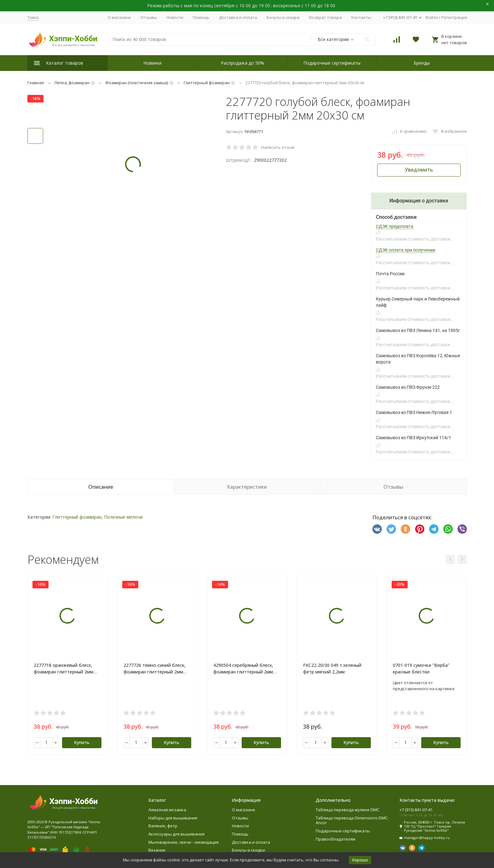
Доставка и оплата (238, 17)
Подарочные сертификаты (332, 63)
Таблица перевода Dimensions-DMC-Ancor (352, 820)
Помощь (201, 17)
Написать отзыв (278, 147)
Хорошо (360, 860)
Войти (432, 17)
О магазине (119, 17)
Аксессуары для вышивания (176, 834)
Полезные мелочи (123, 517)
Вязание (157, 850)
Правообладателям (336, 839)
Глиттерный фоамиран (207, 83)
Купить (82, 742)
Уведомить (419, 170)
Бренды (422, 63)
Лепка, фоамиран (72, 83)
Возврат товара (325, 17)
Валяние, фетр (163, 826)
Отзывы (149, 17)
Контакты (361, 17)
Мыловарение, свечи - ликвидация (184, 842)
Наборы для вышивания (173, 818)
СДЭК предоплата (395, 226)
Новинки (152, 63)
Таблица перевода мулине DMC (348, 810)
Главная (36, 83)
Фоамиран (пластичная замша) (137, 83)
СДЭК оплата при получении (405, 250)
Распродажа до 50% (242, 63)
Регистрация (454, 17)
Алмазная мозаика (167, 810)
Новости (175, 17)
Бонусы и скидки (283, 17)
